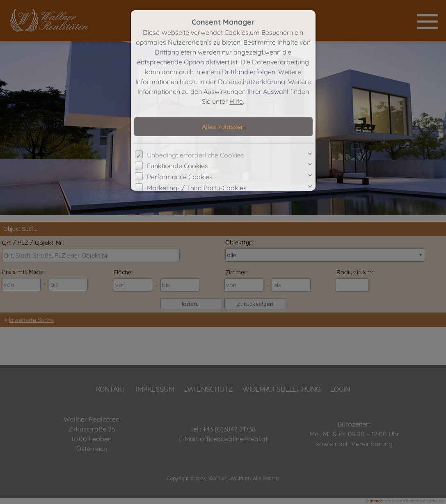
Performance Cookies (180, 177)
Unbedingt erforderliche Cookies (196, 155)
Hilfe (236, 101)
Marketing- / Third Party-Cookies (197, 188)
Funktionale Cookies (177, 166)
